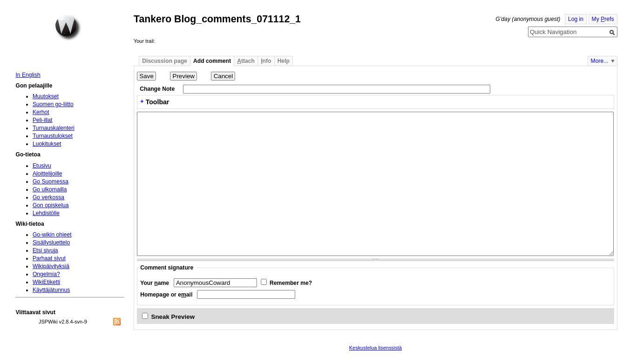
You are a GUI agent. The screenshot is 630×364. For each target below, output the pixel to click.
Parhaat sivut (49, 258)
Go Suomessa (51, 182)
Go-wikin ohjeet (52, 235)
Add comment (212, 61)
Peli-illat (43, 120)
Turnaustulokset (53, 136)
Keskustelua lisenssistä (376, 348)
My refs (603, 19)
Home (68, 27)
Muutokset (46, 96)
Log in (576, 19)
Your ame (155, 283)
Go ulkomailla (50, 189)
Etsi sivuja (45, 250)
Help (284, 61)
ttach (246, 61)
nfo (266, 61)
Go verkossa (48, 197)
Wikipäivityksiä (51, 266)
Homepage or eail (166, 295)
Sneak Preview (173, 317)
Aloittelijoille (47, 174)
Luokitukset (47, 144)
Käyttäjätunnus (51, 290)
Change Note (157, 89)
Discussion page (165, 61)
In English (28, 75)
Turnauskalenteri (54, 128)
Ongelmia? (46, 274)
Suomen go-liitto (53, 104)
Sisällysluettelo (51, 243)
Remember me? (291, 283)
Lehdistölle (46, 213)
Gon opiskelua (51, 205)
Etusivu (42, 166)
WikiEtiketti (46, 282)
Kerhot (41, 112)
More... (600, 61)
